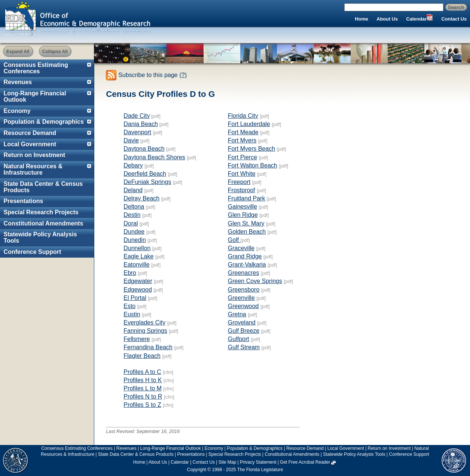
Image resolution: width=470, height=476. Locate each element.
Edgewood (138, 290)
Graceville (241, 248)
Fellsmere (137, 339)
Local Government (30, 144)
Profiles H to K (143, 380)
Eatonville (136, 265)
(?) (183, 75)
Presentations (24, 201)
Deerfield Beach (145, 174)
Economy (17, 111)
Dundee (134, 232)
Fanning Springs (145, 331)
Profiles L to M (143, 388)
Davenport (137, 132)
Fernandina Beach (148, 347)
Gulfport (239, 339)
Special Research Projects (41, 212)
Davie (131, 140)
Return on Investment (34, 155)
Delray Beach (141, 198)
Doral (131, 223)
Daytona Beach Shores (154, 157)
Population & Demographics (44, 122)
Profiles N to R (143, 397)
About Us (387, 19)
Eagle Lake (138, 256)
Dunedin (135, 240)
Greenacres (244, 273)
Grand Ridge (245, 256)
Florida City (243, 116)
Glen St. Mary (246, 223)
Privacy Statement (258, 462)
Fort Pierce (242, 157)
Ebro (130, 273)
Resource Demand (30, 133)
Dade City (137, 116)
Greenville (241, 298)
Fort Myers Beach (251, 149)
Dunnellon (137, 248)
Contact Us (454, 19)
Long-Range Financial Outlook (35, 96)
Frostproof (242, 190)
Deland (133, 190)
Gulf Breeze (244, 331)
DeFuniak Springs (147, 182)
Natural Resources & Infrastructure (33, 169)
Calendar (416, 19)
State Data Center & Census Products (43, 187)
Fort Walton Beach (253, 165)
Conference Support (33, 252)
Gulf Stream (244, 347)
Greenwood (243, 306)
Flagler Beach (142, 356)
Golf (234, 240)
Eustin (132, 314)
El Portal (135, 298)
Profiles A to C (142, 372)
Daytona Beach (144, 149)
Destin (132, 215)
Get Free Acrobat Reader (305, 462)
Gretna (237, 314)
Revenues (18, 82)
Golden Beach (247, 232)
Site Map (227, 462)
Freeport (239, 182)
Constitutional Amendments (44, 223)
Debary (133, 165)
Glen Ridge (243, 215)
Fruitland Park (247, 198)
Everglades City (144, 323)
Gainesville (242, 207)
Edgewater (138, 281)
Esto (129, 306)
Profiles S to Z (142, 405)
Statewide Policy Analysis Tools (40, 237)
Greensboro (244, 290)
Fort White (242, 174)
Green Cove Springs (255, 281)
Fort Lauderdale (249, 124)
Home (361, 19)
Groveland (242, 323)
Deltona (134, 207)
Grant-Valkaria (247, 265)
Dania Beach (141, 124)
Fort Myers (242, 140)
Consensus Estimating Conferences (36, 68)
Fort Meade (243, 132)
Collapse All (55, 52)
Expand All (18, 52)
